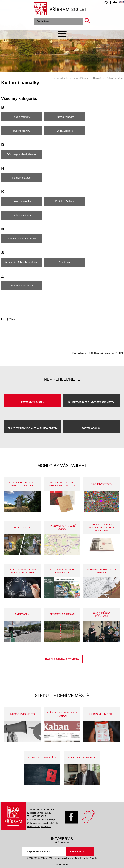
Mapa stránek (62, 864)
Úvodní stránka (61, 78)
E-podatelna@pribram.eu (39, 813)
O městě (97, 78)
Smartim (94, 858)
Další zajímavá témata (62, 659)
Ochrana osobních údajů (39, 823)
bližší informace (62, 842)
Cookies (56, 823)
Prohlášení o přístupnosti (39, 827)
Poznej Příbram (9, 319)
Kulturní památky (115, 78)
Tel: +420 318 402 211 (38, 816)
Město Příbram (81, 78)
